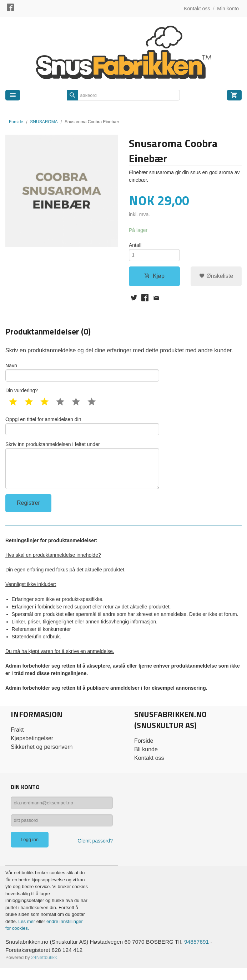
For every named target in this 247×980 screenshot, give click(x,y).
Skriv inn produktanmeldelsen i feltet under (82, 472)
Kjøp (154, 277)
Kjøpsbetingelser (32, 747)
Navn (82, 375)
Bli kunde (146, 758)
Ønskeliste (216, 277)
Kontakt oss (149, 766)
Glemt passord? (95, 852)
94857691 (202, 953)
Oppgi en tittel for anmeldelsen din (82, 430)
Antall (135, 245)
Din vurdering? (22, 394)
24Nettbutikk (44, 969)
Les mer (27, 932)
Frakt (17, 738)
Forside (16, 122)
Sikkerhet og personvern (42, 755)
